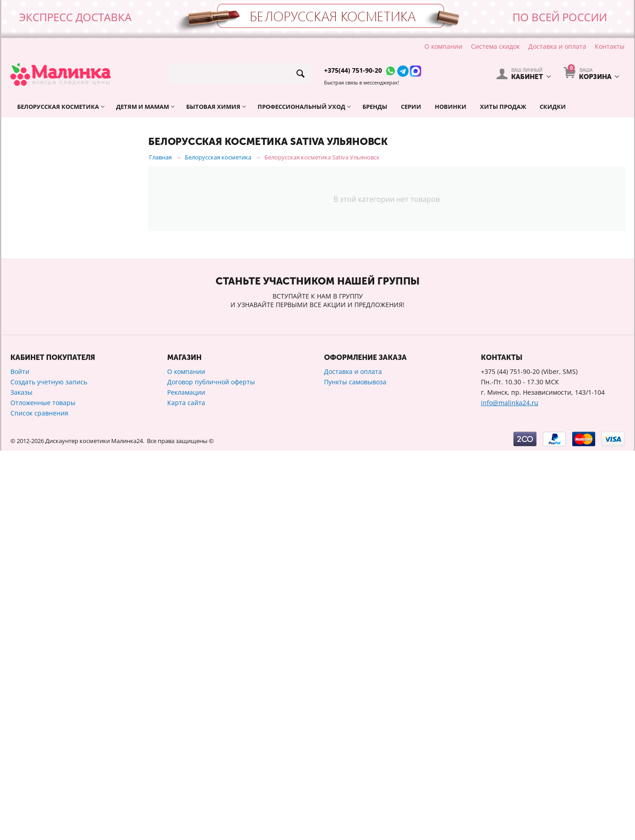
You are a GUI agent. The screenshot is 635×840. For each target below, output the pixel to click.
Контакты (610, 46)
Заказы (21, 782)
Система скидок (495, 46)
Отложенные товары (43, 792)
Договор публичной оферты (211, 771)
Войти (20, 761)
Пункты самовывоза (355, 771)
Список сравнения (39, 802)
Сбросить (115, 607)
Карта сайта (186, 792)
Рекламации (186, 782)
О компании (443, 46)
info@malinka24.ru (510, 792)
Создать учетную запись (49, 771)
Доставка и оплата (557, 46)
